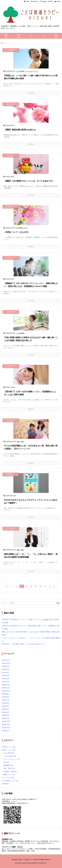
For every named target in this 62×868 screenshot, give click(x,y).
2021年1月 (5, 682)
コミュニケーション (32, 71)
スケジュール (8, 778)
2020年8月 (5, 697)
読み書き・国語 (10, 771)
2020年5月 (5, 706)
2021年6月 (5, 666)
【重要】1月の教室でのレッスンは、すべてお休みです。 (29, 181)
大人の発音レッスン (22, 228)
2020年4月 (5, 709)
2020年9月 (5, 694)
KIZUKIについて (8, 747)
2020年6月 (5, 703)
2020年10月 (6, 691)
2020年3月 (5, 712)
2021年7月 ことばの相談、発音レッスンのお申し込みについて (23, 644)
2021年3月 (5, 676)
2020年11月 (6, 688)
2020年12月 (6, 685)
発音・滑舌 (20, 442)
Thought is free (42, 863)
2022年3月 (5, 660)
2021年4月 (5, 672)
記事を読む (31, 93)
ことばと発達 (8, 753)
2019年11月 (6, 725)
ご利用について (8, 774)
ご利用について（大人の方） (17, 232)
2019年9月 (5, 731)
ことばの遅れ (20, 71)
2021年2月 (5, 679)
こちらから (14, 801)
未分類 (5, 784)
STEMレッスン (9, 750)
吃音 (6, 762)
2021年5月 (5, 669)
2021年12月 (6, 663)
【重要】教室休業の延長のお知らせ (20, 130)
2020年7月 (5, 700)
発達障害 (8, 765)
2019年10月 (6, 728)
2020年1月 (5, 718)
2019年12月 (6, 721)
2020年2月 (5, 715)
